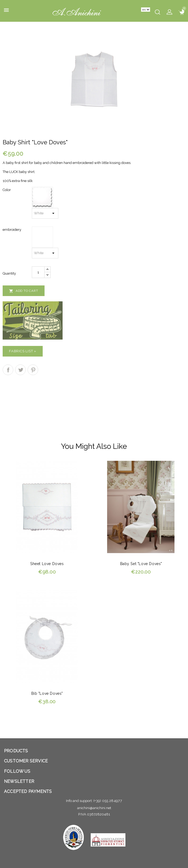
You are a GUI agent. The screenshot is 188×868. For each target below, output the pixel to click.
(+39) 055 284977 (108, 801)
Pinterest (33, 370)
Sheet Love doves (47, 564)
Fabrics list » (23, 351)
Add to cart (24, 291)
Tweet (20, 370)
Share (8, 370)
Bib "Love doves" (47, 693)
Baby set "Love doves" (141, 564)
